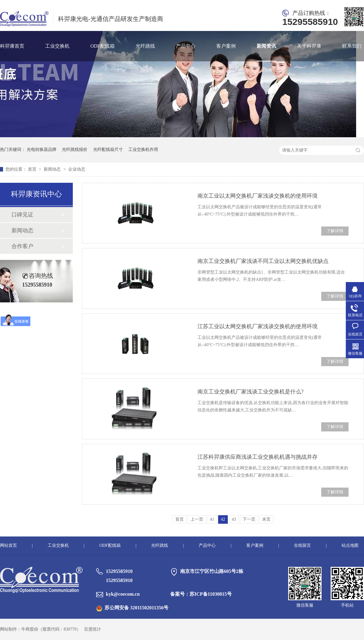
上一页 (197, 519)
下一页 (249, 519)
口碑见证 (22, 215)
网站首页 (8, 545)
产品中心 (186, 46)
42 (223, 519)
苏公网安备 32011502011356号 (132, 608)
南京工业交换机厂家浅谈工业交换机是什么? (251, 392)
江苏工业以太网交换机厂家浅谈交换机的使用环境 (258, 326)
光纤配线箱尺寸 (108, 150)
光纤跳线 (145, 46)
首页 (33, 169)
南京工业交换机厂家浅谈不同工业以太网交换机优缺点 (263, 261)
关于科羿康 (309, 46)
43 (234, 519)
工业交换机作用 (143, 150)
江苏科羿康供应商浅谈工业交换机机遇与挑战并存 (258, 457)
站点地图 (350, 545)
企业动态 (77, 169)
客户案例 (226, 46)
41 (212, 519)
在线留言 (302, 545)
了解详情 (335, 231)
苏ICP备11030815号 (211, 594)
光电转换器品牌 (42, 150)
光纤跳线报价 (75, 150)
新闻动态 (53, 169)
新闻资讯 (266, 46)
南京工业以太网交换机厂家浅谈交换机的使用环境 (258, 196)
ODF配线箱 (103, 46)
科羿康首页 (12, 46)
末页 (266, 519)
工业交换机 (57, 46)
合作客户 (22, 246)
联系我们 (352, 46)
